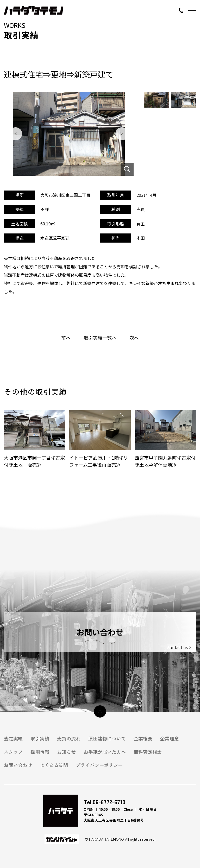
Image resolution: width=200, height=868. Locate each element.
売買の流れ (69, 739)
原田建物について (107, 739)
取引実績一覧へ (100, 338)
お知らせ (66, 752)
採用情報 (40, 752)
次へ (134, 338)
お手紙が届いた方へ (105, 752)
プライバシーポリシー (99, 765)
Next (122, 134)
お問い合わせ (18, 765)
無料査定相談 (148, 752)
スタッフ (13, 752)
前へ (66, 338)
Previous (16, 134)
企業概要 (143, 739)
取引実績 (40, 739)
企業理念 (170, 739)
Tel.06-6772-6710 (104, 802)
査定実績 (13, 739)
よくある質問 (54, 765)
